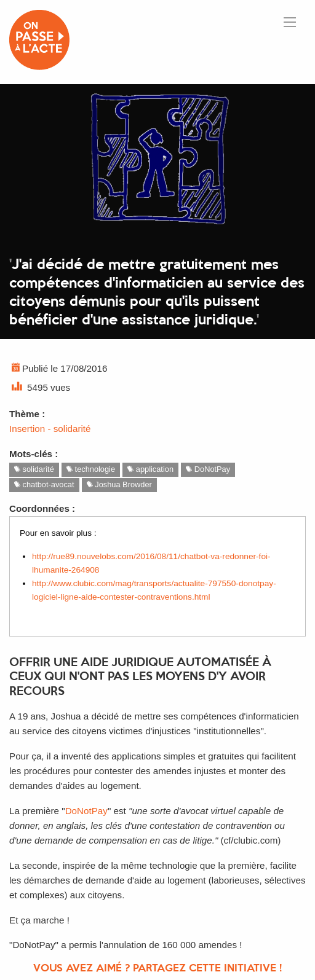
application (150, 469)
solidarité (34, 469)
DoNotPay (208, 469)
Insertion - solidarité (50, 429)
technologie (91, 469)
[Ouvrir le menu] (290, 22)
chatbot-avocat (44, 484)
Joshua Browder (119, 484)
